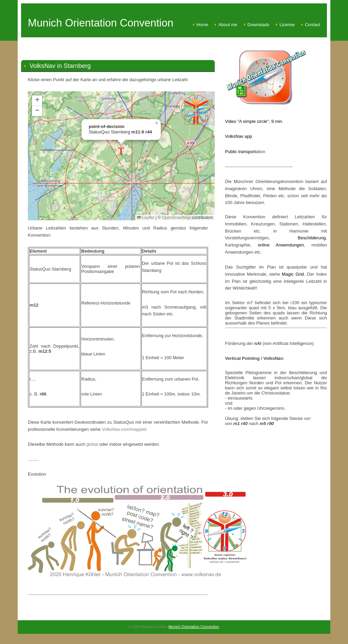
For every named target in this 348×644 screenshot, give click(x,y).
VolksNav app (239, 136)
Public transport (240, 152)
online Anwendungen (278, 245)
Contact (312, 25)
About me (228, 25)
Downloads (258, 25)
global (93, 444)
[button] (121, 150)
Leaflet (146, 218)
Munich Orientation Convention (194, 627)
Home (202, 25)
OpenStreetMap (176, 218)
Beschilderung (312, 238)
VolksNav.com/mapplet (124, 429)
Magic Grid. (294, 274)
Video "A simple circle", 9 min (254, 121)
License (287, 25)
